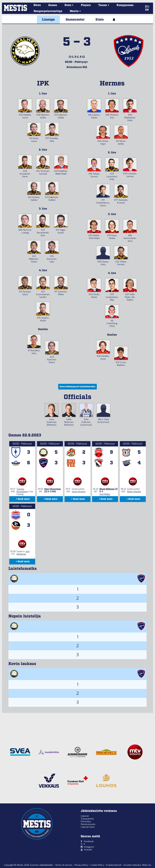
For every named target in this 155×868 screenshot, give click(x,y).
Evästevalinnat (114, 865)
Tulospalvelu (87, 819)
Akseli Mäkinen (107, 489)
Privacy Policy (82, 865)
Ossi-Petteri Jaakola (105, 496)
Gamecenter (75, 20)
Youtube (88, 850)
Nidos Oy (147, 865)
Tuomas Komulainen (22, 490)
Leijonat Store (88, 827)
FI (146, 7)
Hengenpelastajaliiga (48, 11)
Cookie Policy (98, 865)
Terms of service (64, 865)
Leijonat (85, 816)
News (37, 5)
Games (53, 5)
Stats (100, 20)
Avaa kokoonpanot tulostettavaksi (77, 387)
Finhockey (86, 821)
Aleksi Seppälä (134, 492)
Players (86, 5)
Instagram (89, 847)
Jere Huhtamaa (23, 553)
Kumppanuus (125, 5)
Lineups (48, 20)
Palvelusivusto (88, 824)
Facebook (89, 841)
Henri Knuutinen (53, 489)
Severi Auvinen (79, 492)
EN (147, 10)
